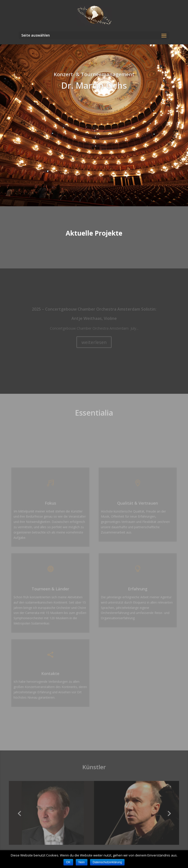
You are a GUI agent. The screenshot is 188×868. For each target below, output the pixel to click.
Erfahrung (136, 589)
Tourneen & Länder (52, 589)
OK (68, 862)
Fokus (52, 506)
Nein (82, 862)
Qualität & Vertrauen (136, 506)
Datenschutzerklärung (107, 862)
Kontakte (52, 670)
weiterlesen (94, 343)
